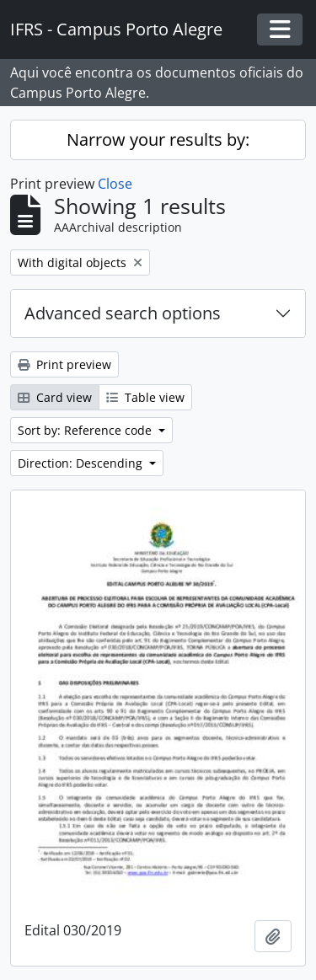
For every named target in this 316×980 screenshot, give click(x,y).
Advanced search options (123, 313)
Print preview (64, 364)
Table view (145, 397)
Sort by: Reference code (86, 430)
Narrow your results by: (158, 139)
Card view (55, 397)
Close (115, 184)
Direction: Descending (82, 463)
